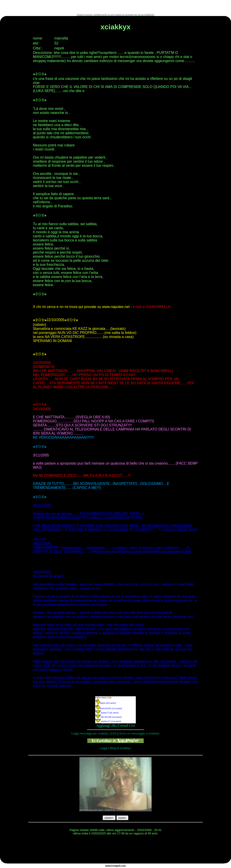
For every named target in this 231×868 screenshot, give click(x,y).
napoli (117, 866)
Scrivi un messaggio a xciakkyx (139, 733)
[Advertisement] (115, 7)
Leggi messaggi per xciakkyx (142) (94, 733)
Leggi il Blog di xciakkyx (115, 748)
